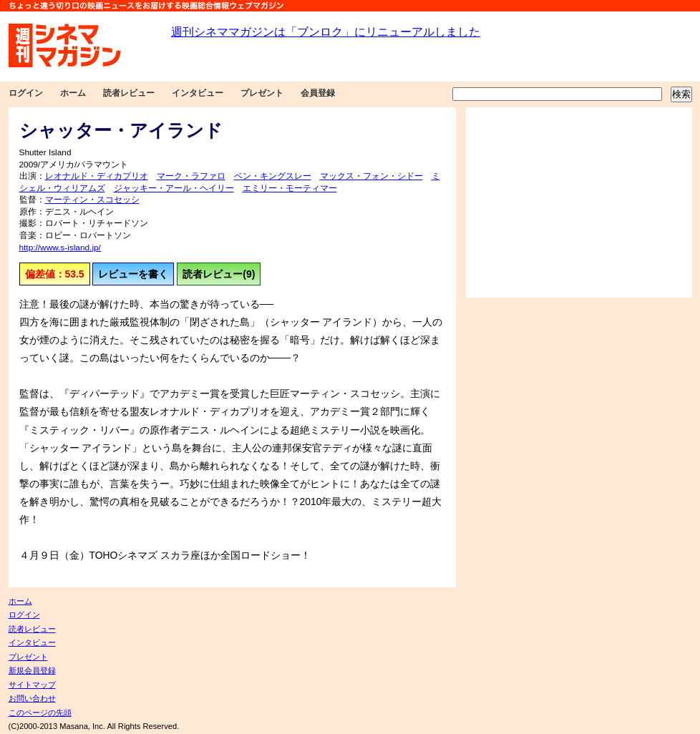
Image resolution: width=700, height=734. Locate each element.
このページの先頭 (40, 713)
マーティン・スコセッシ (92, 200)
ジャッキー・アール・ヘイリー (174, 188)
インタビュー (198, 93)
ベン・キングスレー (273, 176)
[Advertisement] (579, 202)
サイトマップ (32, 685)
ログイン (26, 93)
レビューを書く (133, 274)
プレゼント (262, 93)
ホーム (73, 93)
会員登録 (318, 93)
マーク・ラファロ (191, 176)
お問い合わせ (32, 698)
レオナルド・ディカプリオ (97, 176)
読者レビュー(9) (219, 274)
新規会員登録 (32, 670)
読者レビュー (129, 93)
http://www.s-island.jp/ (60, 248)
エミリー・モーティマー (290, 188)
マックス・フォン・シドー (371, 176)
